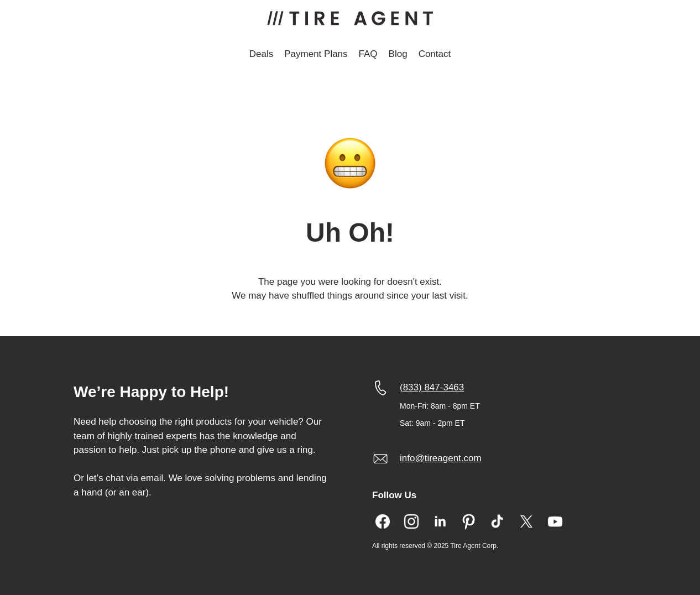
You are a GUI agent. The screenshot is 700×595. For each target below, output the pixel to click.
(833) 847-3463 (432, 387)
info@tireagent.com (441, 458)
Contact (435, 54)
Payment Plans (316, 54)
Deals (261, 54)
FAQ (368, 54)
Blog (398, 54)
